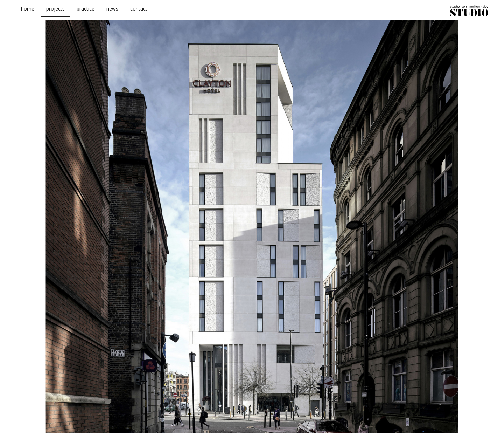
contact (139, 13)
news (112, 13)
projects (55, 13)
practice (86, 13)
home (28, 13)
